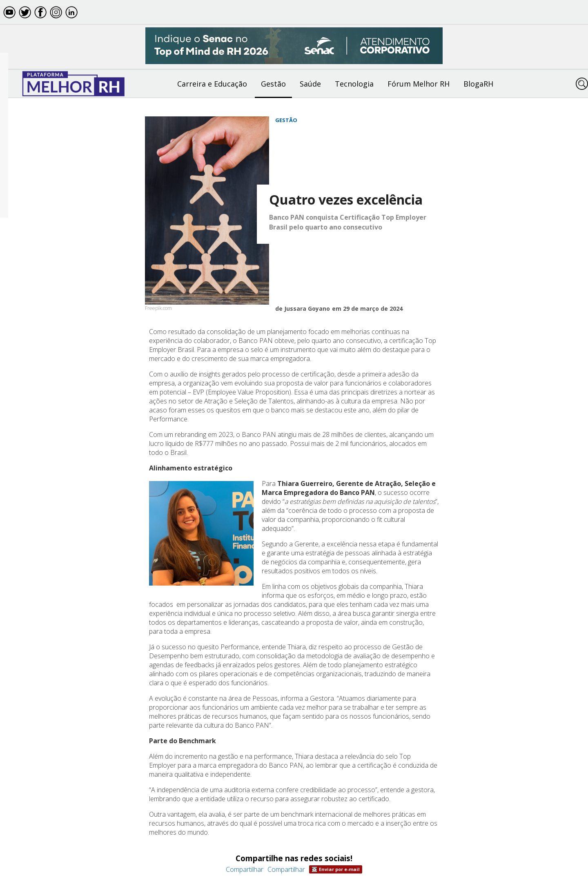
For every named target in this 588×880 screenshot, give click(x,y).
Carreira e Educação (212, 84)
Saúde (310, 84)
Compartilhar (245, 869)
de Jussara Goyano (303, 309)
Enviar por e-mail (336, 869)
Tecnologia (354, 84)
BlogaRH (478, 84)
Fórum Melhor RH (419, 84)
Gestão (273, 84)
